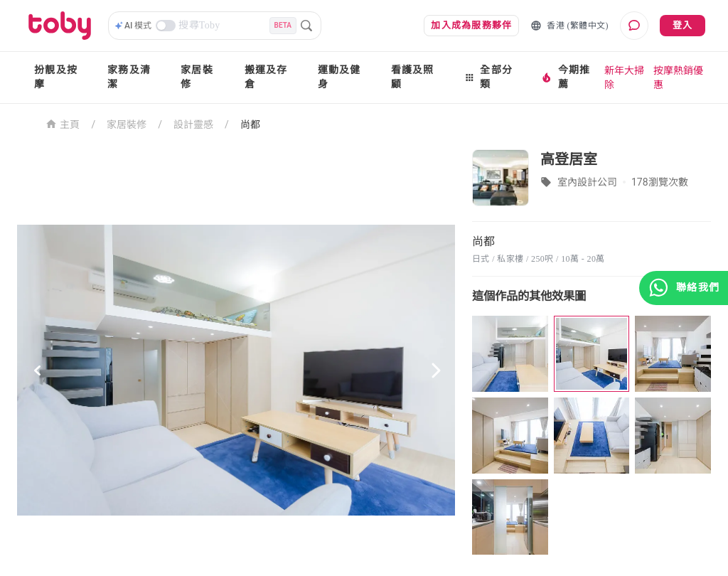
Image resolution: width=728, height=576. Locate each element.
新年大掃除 (624, 78)
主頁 (63, 123)
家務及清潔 (129, 77)
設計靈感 (193, 124)
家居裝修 (197, 77)
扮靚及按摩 (56, 77)
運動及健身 (339, 77)
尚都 (250, 124)
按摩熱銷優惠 (678, 78)
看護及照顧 (413, 77)
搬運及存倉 (266, 77)
